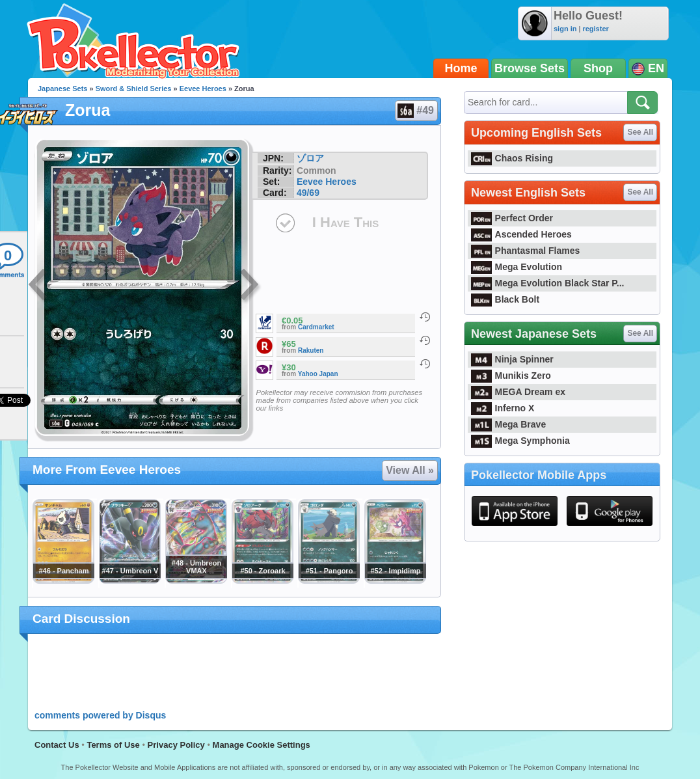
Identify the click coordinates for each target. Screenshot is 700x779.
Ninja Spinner (512, 359)
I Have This (345, 222)
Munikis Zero (511, 376)
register (595, 29)
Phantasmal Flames (525, 251)
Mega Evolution (517, 267)
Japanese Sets (62, 89)
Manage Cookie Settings (262, 745)
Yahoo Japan (318, 374)
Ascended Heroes (521, 234)
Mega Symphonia (520, 441)
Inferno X (503, 408)
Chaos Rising (512, 158)
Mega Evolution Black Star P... (548, 283)
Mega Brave (508, 424)
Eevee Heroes (203, 89)
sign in (565, 29)
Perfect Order (512, 218)
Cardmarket (316, 327)
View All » (410, 470)
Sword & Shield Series (134, 89)
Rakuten (311, 350)
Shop (598, 68)
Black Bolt (505, 299)
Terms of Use (113, 745)
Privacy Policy (176, 745)
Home (461, 68)
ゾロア (310, 158)
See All (640, 132)
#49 (416, 111)
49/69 (308, 193)
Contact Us (57, 745)
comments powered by (100, 715)
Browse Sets (530, 68)
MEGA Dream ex (518, 392)
